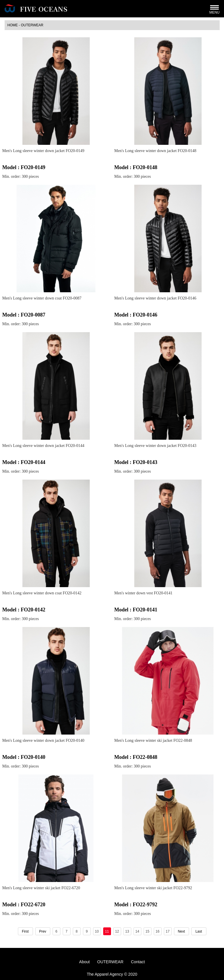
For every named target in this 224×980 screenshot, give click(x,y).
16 (157, 931)
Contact (138, 962)
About (85, 962)
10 (97, 931)
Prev (43, 931)
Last (199, 931)
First (25, 931)
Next (181, 931)
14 (137, 931)
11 (107, 931)
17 (167, 931)
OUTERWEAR (32, 25)
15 (147, 931)
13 (127, 931)
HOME (13, 25)
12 (117, 931)
